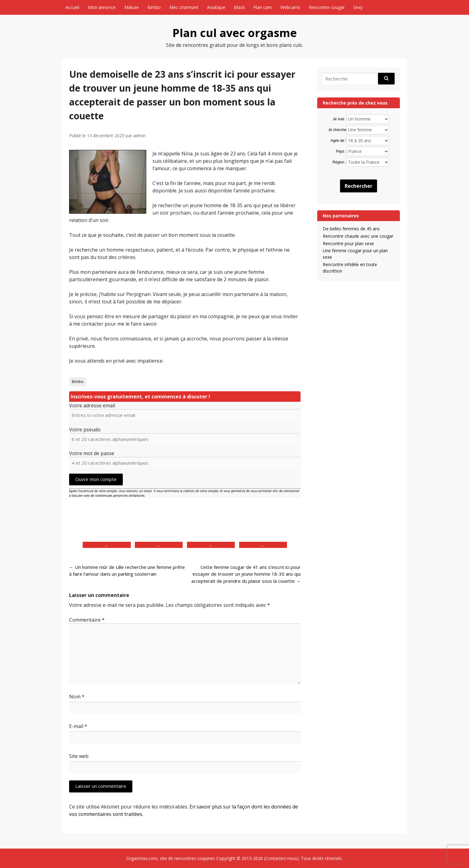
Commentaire (87, 620)
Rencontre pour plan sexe (348, 243)
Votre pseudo (85, 430)
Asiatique (216, 7)
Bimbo (154, 7)
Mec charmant (184, 7)
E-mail (78, 726)
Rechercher (359, 186)
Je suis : (340, 119)
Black (239, 7)
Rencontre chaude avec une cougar (358, 236)
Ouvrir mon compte (96, 479)
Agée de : (338, 141)
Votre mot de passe (92, 453)
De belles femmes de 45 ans (351, 229)
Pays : (341, 151)
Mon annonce (102, 7)
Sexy (358, 7)
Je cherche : (337, 130)
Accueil (72, 7)
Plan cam (263, 7)
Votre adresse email (92, 405)
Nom (77, 697)
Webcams (290, 7)
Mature (132, 7)
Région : (340, 162)
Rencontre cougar (327, 7)
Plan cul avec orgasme (235, 33)
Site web (79, 756)
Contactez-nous (281, 858)
